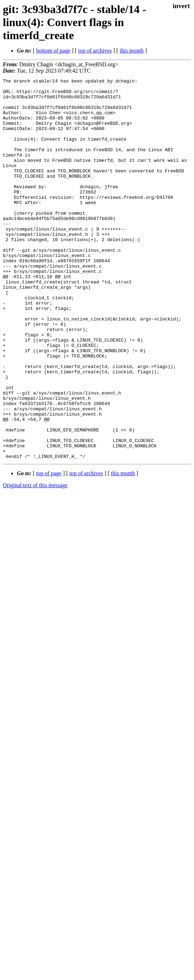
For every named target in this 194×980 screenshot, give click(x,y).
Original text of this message (35, 561)
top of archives (95, 51)
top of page (49, 549)
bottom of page (53, 51)
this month (132, 51)
